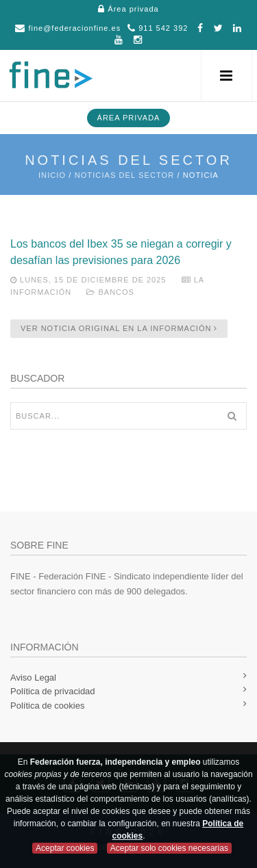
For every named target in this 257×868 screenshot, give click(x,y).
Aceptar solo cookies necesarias (169, 848)
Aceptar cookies (65, 848)
